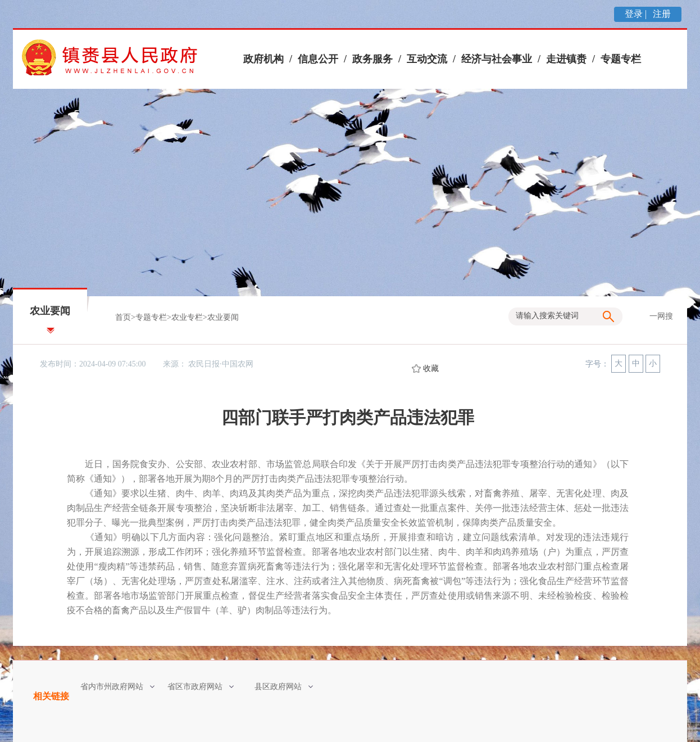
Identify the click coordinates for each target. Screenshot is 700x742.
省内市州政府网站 (117, 687)
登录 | (637, 14)
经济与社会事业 (497, 59)
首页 (123, 317)
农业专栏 (187, 317)
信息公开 (318, 59)
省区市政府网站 (201, 687)
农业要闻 (223, 317)
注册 (661, 14)
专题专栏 (621, 59)
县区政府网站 (284, 687)
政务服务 (372, 59)
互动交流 (427, 59)
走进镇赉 (566, 59)
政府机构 (263, 59)
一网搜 (661, 316)
